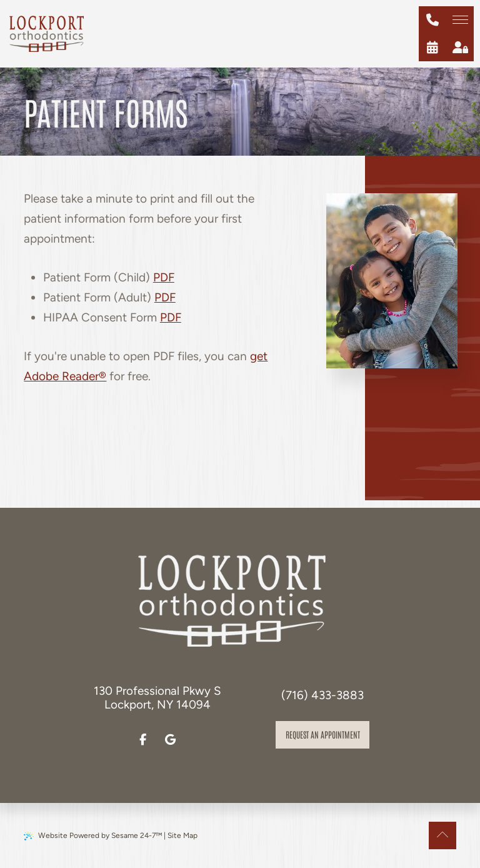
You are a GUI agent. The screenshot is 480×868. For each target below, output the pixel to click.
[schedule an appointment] (432, 48)
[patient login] (460, 48)
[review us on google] (171, 740)
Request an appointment (323, 734)
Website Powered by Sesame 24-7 (93, 836)
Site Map (182, 835)
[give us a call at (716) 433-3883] (432, 20)
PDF (164, 277)
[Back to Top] (442, 835)
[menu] (460, 20)
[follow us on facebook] (143, 740)
